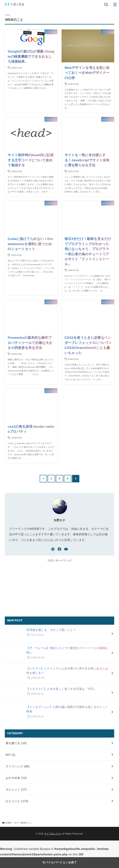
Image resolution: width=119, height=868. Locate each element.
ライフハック (18, 766)
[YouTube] (66, 549)
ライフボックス (52, 834)
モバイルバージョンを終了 (60, 862)
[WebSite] (53, 549)
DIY (11, 755)
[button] (106, 4)
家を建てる (16, 743)
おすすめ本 (16, 778)
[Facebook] (59, 549)
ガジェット (16, 789)
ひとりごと (17, 801)
